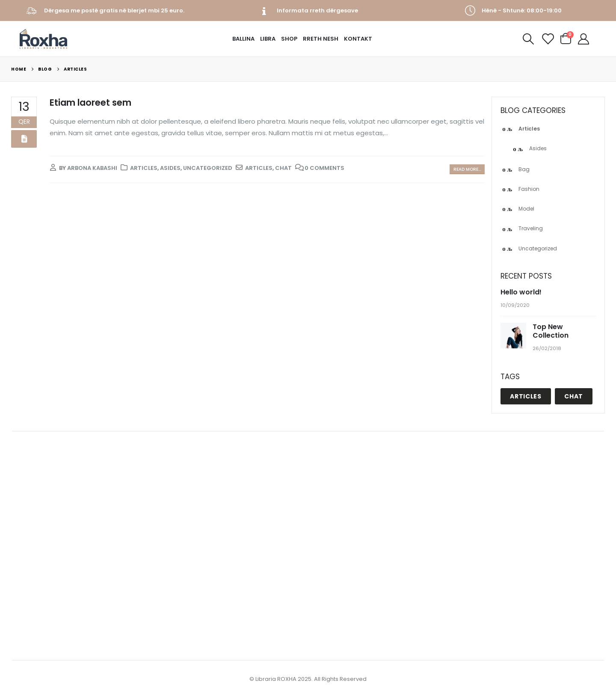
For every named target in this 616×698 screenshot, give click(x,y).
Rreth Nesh (321, 39)
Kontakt (358, 39)
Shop (289, 39)
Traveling (531, 228)
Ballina (243, 39)
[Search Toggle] (528, 39)
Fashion (529, 189)
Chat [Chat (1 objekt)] (574, 396)
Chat (283, 168)
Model (526, 209)
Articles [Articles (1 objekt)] (526, 396)
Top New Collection (551, 331)
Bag (524, 169)
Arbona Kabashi (92, 168)
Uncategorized (208, 168)
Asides (170, 168)
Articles (144, 168)
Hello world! (521, 292)
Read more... (467, 169)
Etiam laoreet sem (90, 102)
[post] (514, 336)
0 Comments (324, 168)
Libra (268, 39)
